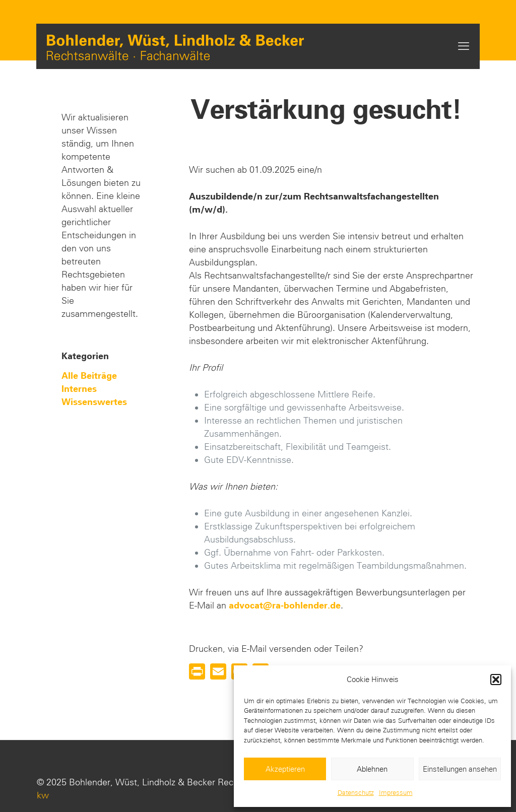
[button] (496, 680)
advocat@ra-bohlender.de (285, 605)
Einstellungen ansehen (460, 769)
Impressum (396, 793)
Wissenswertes (94, 402)
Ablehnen (372, 769)
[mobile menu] (464, 46)
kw (43, 795)
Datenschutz (356, 793)
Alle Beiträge (89, 376)
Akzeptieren (285, 769)
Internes (79, 389)
